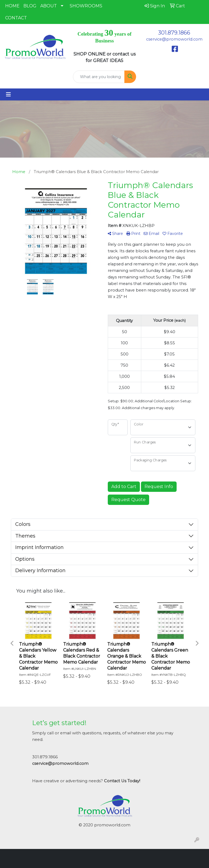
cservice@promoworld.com (174, 39)
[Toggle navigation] (8, 94)
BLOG (30, 6)
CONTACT (16, 18)
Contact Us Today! (122, 781)
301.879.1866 (174, 33)
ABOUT (49, 6)
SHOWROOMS (86, 6)
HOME (12, 6)
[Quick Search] (99, 77)
